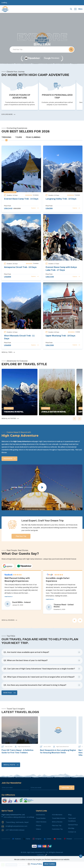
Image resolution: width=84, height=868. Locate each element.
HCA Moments (57, 817)
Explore (35, 208)
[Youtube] (58, 841)
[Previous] (75, 623)
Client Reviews (41, 824)
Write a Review (57, 824)
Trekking (6, 137)
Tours (19, 137)
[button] (71, 49)
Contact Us (72, 834)
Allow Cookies (50, 864)
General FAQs (73, 827)
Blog (70, 817)
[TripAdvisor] (32, 58)
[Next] (80, 623)
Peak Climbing (33, 137)
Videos (38, 832)
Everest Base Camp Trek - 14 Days (21, 199)
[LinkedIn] (48, 841)
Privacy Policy (35, 864)
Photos (39, 828)
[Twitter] (27, 841)
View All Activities (10, 419)
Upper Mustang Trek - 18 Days (60, 336)
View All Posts (11, 767)
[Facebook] (16, 841)
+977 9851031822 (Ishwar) (15, 832)
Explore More (8, 114)
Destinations (40, 817)
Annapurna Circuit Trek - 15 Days (20, 267)
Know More (9, 459)
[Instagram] (37, 841)
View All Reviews (9, 623)
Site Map (71, 831)
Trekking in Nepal (14, 412)
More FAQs (9, 695)
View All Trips (8, 352)
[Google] (52, 58)
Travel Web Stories (59, 821)
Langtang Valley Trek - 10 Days (61, 199)
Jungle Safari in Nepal (54, 412)
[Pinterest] (68, 841)
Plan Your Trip (31, 536)
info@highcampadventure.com (16, 829)
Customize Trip (57, 832)
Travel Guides (41, 821)
